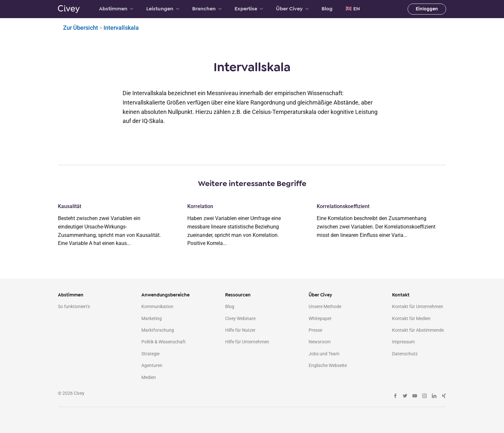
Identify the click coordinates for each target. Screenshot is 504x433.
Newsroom (320, 342)
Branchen (207, 9)
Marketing (152, 318)
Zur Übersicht (81, 28)
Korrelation (200, 206)
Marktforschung (158, 330)
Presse (315, 330)
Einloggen (427, 9)
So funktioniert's (74, 306)
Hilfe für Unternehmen (247, 342)
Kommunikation (157, 306)
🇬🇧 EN (353, 9)
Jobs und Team (324, 354)
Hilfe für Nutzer (240, 330)
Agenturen (152, 365)
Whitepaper (320, 318)
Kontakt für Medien (411, 318)
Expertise (249, 9)
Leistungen (163, 9)
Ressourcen (238, 295)
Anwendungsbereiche (165, 295)
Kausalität (70, 206)
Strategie (150, 354)
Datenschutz (405, 354)
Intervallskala (121, 28)
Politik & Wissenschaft (164, 342)
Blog (327, 9)
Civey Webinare (240, 318)
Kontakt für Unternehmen (418, 306)
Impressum (403, 342)
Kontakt (401, 295)
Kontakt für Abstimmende (418, 330)
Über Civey (292, 9)
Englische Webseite (328, 365)
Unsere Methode (325, 306)
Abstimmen (116, 9)
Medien (149, 377)
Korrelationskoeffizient (343, 206)
